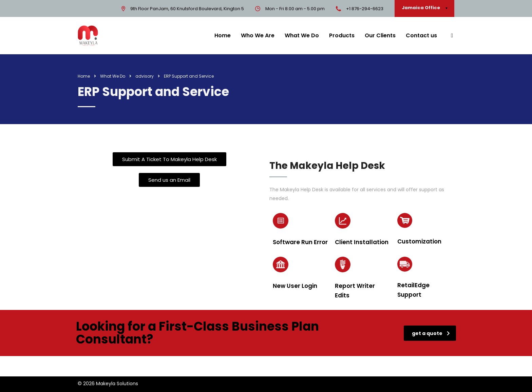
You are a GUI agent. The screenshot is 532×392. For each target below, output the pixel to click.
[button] (169, 159)
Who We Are (258, 35)
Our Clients (380, 35)
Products (342, 35)
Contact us (421, 35)
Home (223, 35)
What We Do (302, 35)
